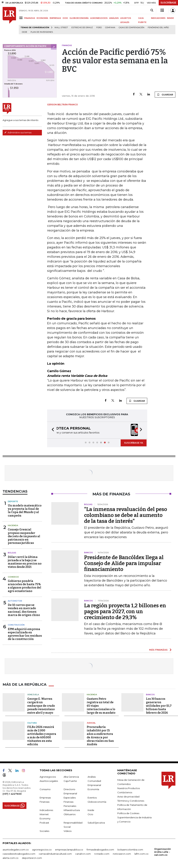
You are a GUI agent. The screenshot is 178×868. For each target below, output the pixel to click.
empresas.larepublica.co (69, 849)
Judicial (91, 723)
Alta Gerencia (71, 776)
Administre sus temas (18, 132)
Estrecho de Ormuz (82, 28)
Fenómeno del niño (158, 28)
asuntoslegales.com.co (16, 849)
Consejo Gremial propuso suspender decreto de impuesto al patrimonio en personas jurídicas (24, 536)
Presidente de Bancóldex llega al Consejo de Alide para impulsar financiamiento (124, 563)
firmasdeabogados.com (100, 849)
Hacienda (13, 525)
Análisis (92, 776)
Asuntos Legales (49, 781)
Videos (68, 831)
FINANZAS (30, 18)
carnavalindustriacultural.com (55, 853)
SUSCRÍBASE (168, 3)
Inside (91, 810)
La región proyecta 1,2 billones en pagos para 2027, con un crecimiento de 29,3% (125, 611)
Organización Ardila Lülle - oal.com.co (163, 851)
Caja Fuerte (70, 781)
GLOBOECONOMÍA (79, 18)
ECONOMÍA (42, 18)
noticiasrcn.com (122, 853)
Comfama (110, 28)
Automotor (15, 601)
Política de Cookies (128, 813)
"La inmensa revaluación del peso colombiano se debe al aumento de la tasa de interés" (126, 515)
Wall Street (61, 28)
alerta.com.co (11, 858)
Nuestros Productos (129, 788)
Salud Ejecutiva (96, 822)
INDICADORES (158, 18)
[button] (52, 430)
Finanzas (44, 801)
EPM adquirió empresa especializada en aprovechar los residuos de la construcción (25, 634)
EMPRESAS (55, 18)
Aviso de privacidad (128, 796)
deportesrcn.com (32, 858)
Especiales (70, 797)
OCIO (65, 18)
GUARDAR (165, 95)
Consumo (45, 789)
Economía (93, 789)
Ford (99, 28)
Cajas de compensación (132, 28)
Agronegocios (48, 776)
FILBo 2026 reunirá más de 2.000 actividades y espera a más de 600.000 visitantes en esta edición (42, 735)
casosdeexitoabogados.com (19, 853)
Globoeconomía (97, 801)
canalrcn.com (83, 853)
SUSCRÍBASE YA (134, 442)
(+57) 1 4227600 (12, 793)
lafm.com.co (141, 853)
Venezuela (33, 694)
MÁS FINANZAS (158, 649)
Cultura (32, 723)
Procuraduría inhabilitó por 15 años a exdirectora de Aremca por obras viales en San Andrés (100, 735)
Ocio (90, 814)
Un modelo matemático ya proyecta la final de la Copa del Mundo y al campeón (25, 510)
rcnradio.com (102, 853)
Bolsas (12, 552)
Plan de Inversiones (42, 32)
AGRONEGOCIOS (99, 18)
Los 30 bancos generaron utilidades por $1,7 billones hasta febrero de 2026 (159, 705)
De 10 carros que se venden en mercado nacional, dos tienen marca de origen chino (24, 610)
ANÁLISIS (114, 18)
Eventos (92, 797)
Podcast (44, 822)
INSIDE (170, 18)
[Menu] (21, 18)
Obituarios (70, 814)
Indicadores (46, 810)
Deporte (13, 501)
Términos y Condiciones (131, 800)
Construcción (16, 624)
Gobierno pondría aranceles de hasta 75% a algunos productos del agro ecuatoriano (25, 586)
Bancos (150, 694)
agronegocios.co (42, 849)
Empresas (45, 797)
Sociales (44, 831)
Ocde (25, 32)
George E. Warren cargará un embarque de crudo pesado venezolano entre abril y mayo (41, 705)
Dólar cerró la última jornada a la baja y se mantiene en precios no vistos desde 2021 (25, 562)
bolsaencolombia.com (130, 849)
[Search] (152, 10)
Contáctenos (125, 792)
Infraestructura (72, 810)
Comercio (13, 577)
